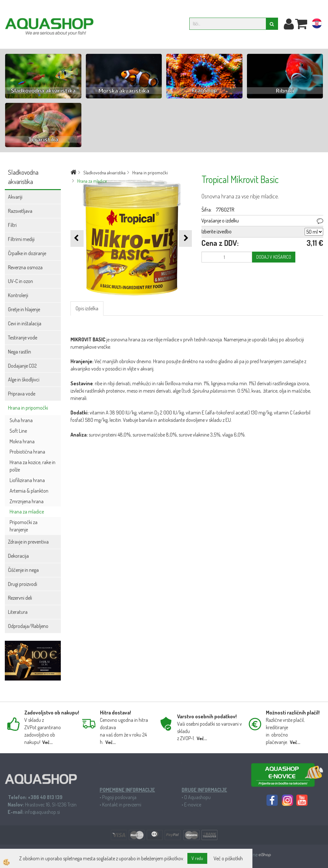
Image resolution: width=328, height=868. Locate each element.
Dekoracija (18, 556)
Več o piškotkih (228, 858)
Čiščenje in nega (23, 570)
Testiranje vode (23, 338)
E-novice (193, 805)
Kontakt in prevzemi (122, 805)
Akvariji (15, 197)
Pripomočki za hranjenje (24, 526)
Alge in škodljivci (24, 380)
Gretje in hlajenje (24, 309)
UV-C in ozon (20, 281)
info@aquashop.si (42, 812)
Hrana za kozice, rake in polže (33, 466)
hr (317, 25)
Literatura (18, 612)
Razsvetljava (20, 211)
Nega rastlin (20, 352)
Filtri (12, 225)
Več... (47, 742)
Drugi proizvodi (23, 584)
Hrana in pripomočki (28, 408)
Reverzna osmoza (25, 267)
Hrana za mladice (27, 512)
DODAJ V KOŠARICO (274, 257)
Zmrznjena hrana (27, 501)
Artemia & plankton (29, 491)
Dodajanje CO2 (22, 366)
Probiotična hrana (27, 452)
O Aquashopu (197, 797)
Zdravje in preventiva (28, 542)
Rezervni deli (20, 598)
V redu (197, 858)
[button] (185, 238)
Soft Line (18, 431)
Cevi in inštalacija (25, 323)
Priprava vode (22, 394)
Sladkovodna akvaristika (104, 173)
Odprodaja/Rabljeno (28, 626)
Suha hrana (21, 420)
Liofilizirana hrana (27, 480)
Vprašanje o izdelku (220, 221)
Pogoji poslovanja (119, 797)
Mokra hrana (22, 441)
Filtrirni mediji (21, 239)
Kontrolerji (18, 295)
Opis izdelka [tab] (87, 308)
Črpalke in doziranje (27, 253)
